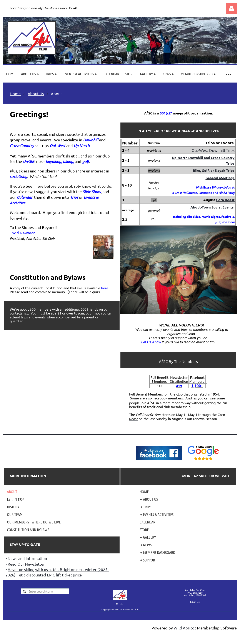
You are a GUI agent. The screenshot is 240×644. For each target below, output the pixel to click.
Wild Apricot (185, 628)
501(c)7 (120, 603)
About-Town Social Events (212, 207)
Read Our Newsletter (26, 564)
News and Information (27, 558)
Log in (231, 8)
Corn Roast (225, 200)
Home (15, 94)
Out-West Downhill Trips (213, 150)
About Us (36, 94)
